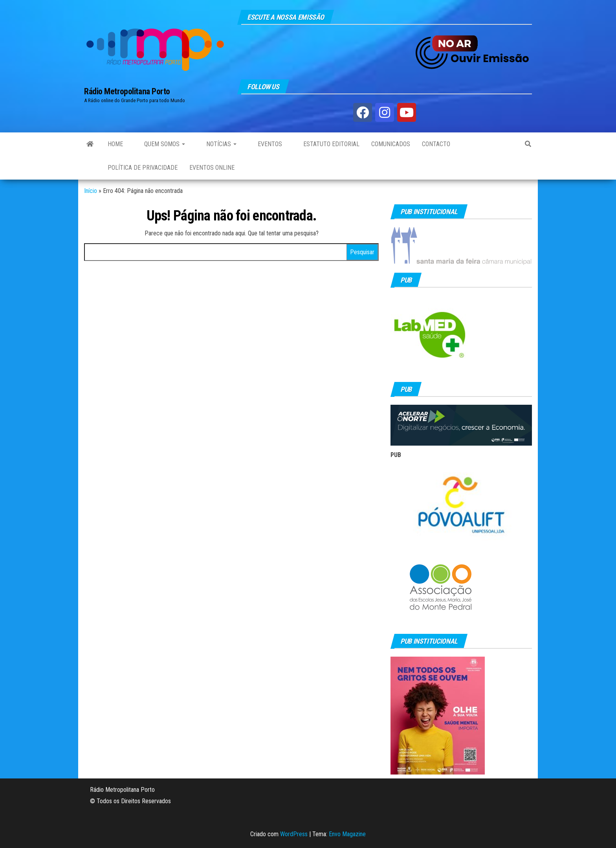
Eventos (269, 144)
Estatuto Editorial (331, 144)
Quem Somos (164, 144)
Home (115, 144)
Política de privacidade (143, 168)
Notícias (221, 144)
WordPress (294, 834)
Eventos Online (212, 168)
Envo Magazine (347, 834)
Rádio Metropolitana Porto (127, 91)
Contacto (436, 144)
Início (91, 191)
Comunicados (391, 144)
